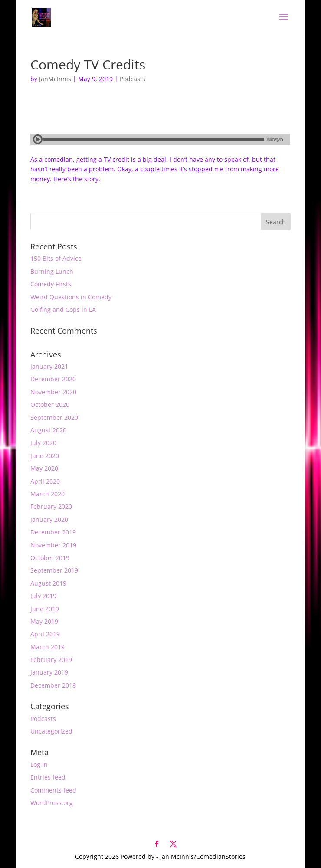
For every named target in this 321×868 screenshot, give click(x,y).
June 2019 (45, 609)
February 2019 (51, 660)
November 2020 (53, 392)
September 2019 (54, 570)
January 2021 (49, 366)
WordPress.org (52, 803)
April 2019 (45, 634)
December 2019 (53, 532)
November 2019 (53, 545)
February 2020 (51, 506)
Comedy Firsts (51, 284)
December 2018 (53, 685)
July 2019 (43, 596)
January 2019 (49, 672)
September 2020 (54, 418)
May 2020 (44, 468)
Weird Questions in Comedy (71, 297)
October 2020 (50, 405)
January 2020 (49, 519)
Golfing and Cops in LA (63, 310)
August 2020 (48, 430)
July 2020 (43, 443)
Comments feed (53, 790)
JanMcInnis (55, 79)
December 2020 (53, 379)
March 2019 (47, 647)
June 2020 (45, 456)
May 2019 (44, 621)
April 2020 (45, 481)
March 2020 (47, 494)
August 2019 (48, 583)
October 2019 (50, 558)
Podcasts (133, 79)
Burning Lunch (52, 271)
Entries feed (48, 777)
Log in (39, 765)
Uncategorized (51, 731)
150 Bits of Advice (56, 258)
